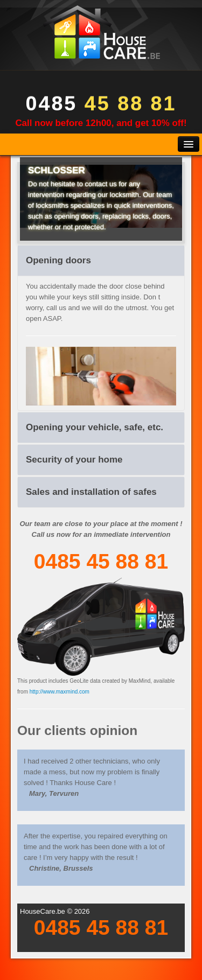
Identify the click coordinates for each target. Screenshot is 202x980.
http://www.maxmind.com (60, 692)
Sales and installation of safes (91, 492)
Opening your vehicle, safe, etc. (95, 427)
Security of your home (74, 460)
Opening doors (58, 260)
